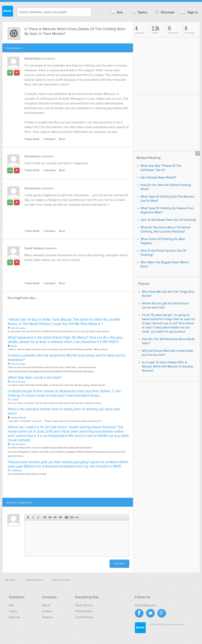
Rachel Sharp (33, 59)
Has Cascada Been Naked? (158, 178)
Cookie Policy (84, 617)
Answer (119, 564)
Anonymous (32, 156)
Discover (164, 12)
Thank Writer (32, 139)
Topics (139, 12)
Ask (117, 12)
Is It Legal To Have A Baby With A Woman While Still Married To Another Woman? (168, 367)
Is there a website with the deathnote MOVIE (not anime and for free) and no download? (67, 358)
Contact (47, 611)
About (46, 605)
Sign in (189, 12)
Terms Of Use (84, 605)
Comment (50, 139)
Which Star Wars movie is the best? (35, 378)
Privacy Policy (84, 611)
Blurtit (8, 12)
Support (47, 617)
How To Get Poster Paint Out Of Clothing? (168, 220)
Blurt (62, 139)
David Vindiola (34, 248)
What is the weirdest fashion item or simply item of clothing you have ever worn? (64, 411)
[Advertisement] (70, 217)
